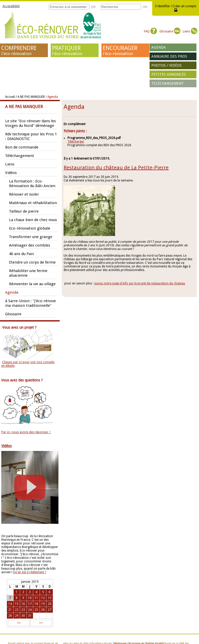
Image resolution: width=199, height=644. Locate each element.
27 (50, 610)
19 (43, 604)
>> (41, 623)
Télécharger (76, 142)
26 (43, 610)
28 (10, 616)
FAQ (150, 31)
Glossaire (170, 31)
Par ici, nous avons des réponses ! (26, 432)
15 (17, 604)
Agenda (159, 47)
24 (30, 610)
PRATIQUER (75, 50)
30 (23, 616)
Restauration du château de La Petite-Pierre (116, 168)
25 (36, 610)
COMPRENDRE (24, 50)
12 (43, 598)
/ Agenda (52, 97)
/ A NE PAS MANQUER (30, 97)
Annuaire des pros (169, 56)
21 (10, 610)
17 (30, 604)
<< (19, 623)
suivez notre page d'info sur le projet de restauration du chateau (140, 283)
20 (50, 604)
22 (17, 610)
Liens (190, 31)
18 (36, 604)
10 (30, 598)
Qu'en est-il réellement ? (29, 572)
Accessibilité (11, 6)
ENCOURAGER (125, 50)
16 (23, 604)
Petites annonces (169, 74)
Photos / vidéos (167, 65)
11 (36, 598)
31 (30, 616)
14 (10, 604)
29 (17, 616)
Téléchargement (168, 83)
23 (23, 610)
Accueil (10, 97)
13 (50, 598)
